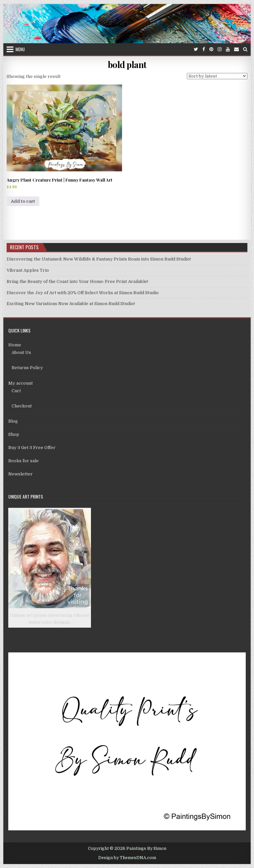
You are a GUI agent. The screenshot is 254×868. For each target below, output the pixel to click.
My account (21, 383)
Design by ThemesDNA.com (127, 858)
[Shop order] (217, 76)
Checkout (22, 406)
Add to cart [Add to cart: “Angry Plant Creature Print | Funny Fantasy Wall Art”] (23, 201)
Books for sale (23, 461)
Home (15, 345)
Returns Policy (27, 368)
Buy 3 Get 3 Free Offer (32, 448)
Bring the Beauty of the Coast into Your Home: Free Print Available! (77, 281)
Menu (20, 49)
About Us (21, 352)
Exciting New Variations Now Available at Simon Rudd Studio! (71, 304)
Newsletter (21, 474)
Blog (13, 421)
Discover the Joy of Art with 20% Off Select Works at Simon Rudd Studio (83, 293)
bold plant (127, 65)
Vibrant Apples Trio (28, 270)
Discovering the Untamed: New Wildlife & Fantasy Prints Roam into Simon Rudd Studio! (99, 259)
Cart (16, 391)
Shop (14, 434)
